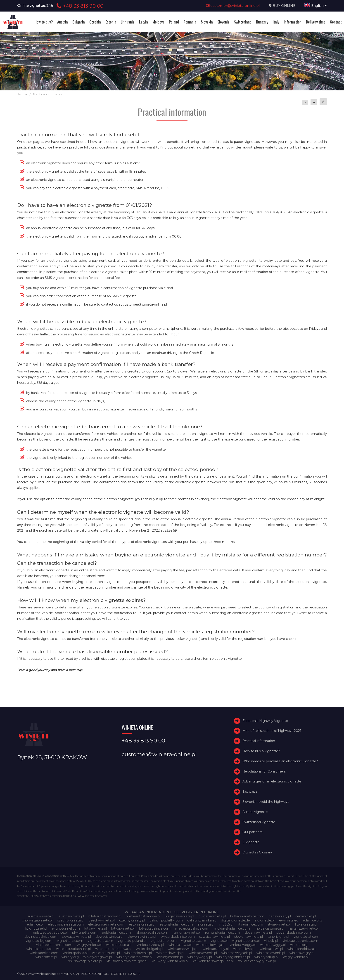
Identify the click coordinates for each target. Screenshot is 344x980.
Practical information (259, 741)
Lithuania (128, 22)
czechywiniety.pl (132, 920)
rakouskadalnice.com (152, 933)
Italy (276, 22)
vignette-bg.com (39, 941)
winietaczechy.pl (216, 949)
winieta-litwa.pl (180, 945)
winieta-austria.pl (119, 945)
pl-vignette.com (85, 933)
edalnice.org (312, 920)
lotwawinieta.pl (123, 928)
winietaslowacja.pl (170, 953)
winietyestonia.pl (170, 957)
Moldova (158, 22)
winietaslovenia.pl (138, 953)
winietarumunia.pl (106, 953)
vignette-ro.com (164, 941)
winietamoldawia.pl (302, 949)
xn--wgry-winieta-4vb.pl (170, 961)
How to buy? (44, 22)
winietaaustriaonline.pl (73, 949)
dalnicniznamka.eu (202, 920)
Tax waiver (251, 792)
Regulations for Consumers (264, 771)
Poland (174, 22)
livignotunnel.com (66, 928)
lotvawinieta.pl (96, 928)
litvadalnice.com (250, 924)
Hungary (262, 22)
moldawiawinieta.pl (269, 928)
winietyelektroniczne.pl (134, 957)
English (316, 6)
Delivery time (316, 22)
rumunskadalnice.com (223, 933)
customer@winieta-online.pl (233, 6)
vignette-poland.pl (132, 941)
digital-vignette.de (235, 920)
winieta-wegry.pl (243, 945)
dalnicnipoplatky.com (166, 920)
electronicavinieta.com (66, 924)
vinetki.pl (271, 941)
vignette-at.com (306, 937)
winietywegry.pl (200, 957)
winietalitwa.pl (244, 949)
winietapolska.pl (75, 953)
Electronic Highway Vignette (265, 721)
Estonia (111, 22)
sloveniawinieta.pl (258, 933)
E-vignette (251, 842)
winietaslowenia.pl (203, 953)
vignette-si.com (194, 941)
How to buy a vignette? (261, 751)
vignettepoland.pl (246, 941)
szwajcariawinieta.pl (215, 937)
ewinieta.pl (206, 924)
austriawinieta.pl (71, 916)
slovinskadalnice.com (41, 937)
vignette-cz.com (70, 941)
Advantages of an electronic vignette (272, 781)
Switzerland (243, 22)
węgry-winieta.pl (296, 957)
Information (293, 22)
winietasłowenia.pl (271, 953)
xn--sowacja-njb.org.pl (85, 961)
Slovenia (223, 22)
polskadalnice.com (116, 933)
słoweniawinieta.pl (249, 937)
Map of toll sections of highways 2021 (272, 731)
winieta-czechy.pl (150, 945)
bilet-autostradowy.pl (105, 916)
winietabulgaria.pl (149, 949)
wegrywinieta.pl (89, 945)
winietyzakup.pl (266, 957)
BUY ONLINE (284, 6)
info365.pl (226, 924)
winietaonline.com (44, 953)
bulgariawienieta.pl (179, 916)
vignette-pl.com (100, 941)
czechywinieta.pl (102, 920)
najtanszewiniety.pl (304, 928)
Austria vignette (255, 812)
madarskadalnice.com (192, 928)
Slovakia (207, 22)
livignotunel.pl (36, 928)
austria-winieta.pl (41, 916)
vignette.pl (219, 941)
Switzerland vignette (259, 822)
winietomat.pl (46, 957)
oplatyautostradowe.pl (50, 933)
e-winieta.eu (289, 920)
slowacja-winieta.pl (76, 937)
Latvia (144, 22)
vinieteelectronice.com (54, 945)
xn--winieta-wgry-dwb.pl (257, 961)
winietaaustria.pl (39, 949)
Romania (190, 22)
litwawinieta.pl (306, 924)
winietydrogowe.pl (98, 957)
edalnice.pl (35, 924)
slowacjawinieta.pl (109, 937)
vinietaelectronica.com (300, 941)
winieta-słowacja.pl (211, 945)
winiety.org (70, 957)
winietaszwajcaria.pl (237, 953)
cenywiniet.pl (306, 916)
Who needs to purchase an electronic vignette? (280, 761)
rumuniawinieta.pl (187, 933)
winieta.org (299, 945)
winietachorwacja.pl (183, 949)
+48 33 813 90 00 (79, 6)
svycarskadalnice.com (178, 937)
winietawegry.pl (302, 953)
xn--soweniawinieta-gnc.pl (127, 961)
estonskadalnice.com (176, 924)
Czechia (95, 22)
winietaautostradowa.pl (113, 949)
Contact (336, 22)
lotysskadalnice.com (155, 928)
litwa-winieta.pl (279, 924)
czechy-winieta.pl (71, 920)
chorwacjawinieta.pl (37, 920)
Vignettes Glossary (257, 852)
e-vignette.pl (265, 920)
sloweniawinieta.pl (142, 937)
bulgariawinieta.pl (212, 916)
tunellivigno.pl (278, 937)
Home (23, 94)
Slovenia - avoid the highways (266, 802)
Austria (63, 22)
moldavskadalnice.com (232, 928)
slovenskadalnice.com (294, 933)
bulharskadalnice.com (247, 916)
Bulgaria (79, 22)
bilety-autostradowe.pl (143, 916)
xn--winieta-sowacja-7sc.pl (213, 961)
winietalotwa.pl (271, 949)
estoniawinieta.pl (142, 924)
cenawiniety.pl (280, 916)
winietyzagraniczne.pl (233, 957)
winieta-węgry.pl (273, 945)
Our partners (252, 832)
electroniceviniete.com (106, 924)
